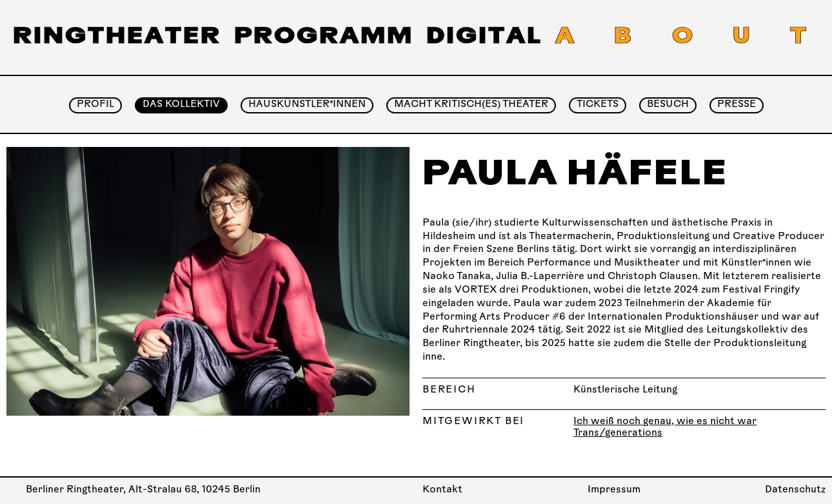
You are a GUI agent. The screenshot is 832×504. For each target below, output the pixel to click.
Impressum (614, 490)
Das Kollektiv (181, 105)
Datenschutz (795, 490)
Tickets (598, 105)
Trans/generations (618, 433)
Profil (95, 105)
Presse (737, 105)
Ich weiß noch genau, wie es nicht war (665, 422)
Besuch (668, 105)
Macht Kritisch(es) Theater (471, 105)
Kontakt (442, 490)
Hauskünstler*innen (307, 105)
